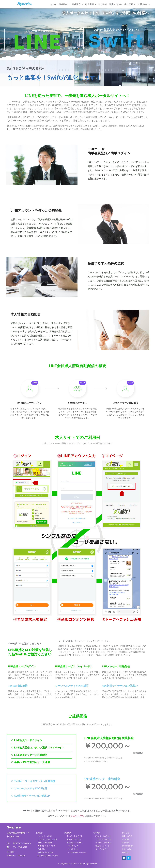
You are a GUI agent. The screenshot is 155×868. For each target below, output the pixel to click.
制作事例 (91, 4)
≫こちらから (77, 816)
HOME (53, 4)
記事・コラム (116, 4)
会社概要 (130, 4)
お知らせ (103, 4)
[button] (64, 4)
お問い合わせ (144, 4)
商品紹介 (77, 4)
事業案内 (64, 4)
